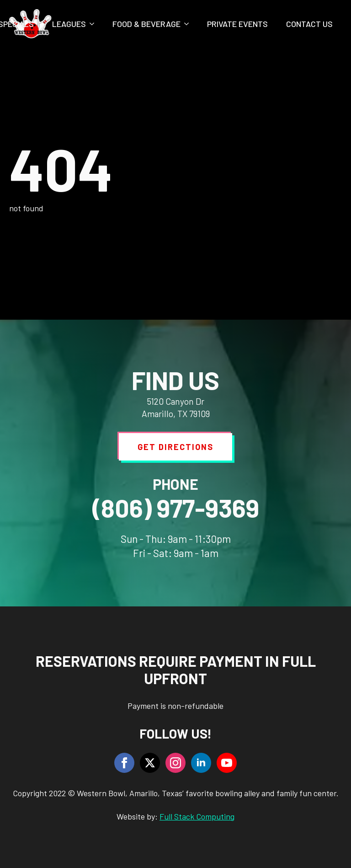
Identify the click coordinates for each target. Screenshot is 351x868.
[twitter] (150, 763)
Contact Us (309, 24)
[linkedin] (201, 763)
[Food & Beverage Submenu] (189, 24)
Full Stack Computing (197, 816)
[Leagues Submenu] (95, 24)
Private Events (237, 24)
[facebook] (124, 763)
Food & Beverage (146, 24)
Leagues (69, 24)
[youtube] (227, 763)
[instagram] (175, 763)
